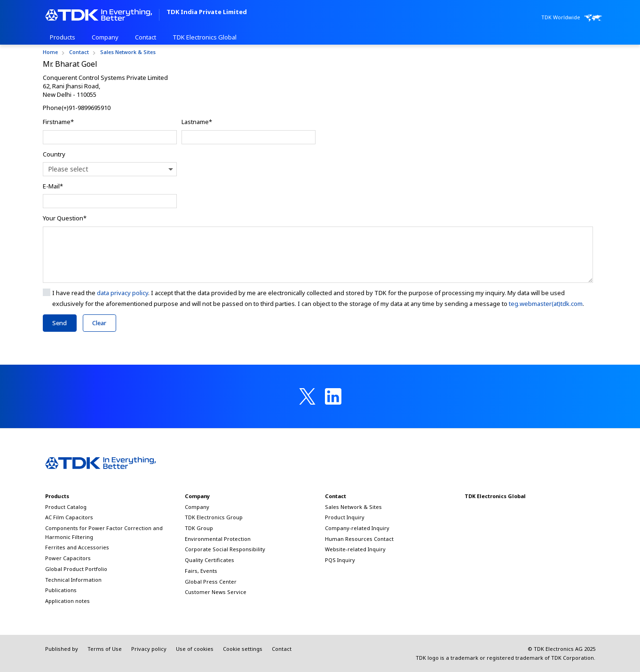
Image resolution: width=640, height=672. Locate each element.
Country (54, 154)
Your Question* (65, 218)
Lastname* (197, 122)
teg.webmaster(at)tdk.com (546, 304)
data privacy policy (122, 293)
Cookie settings (243, 649)
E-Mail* (53, 186)
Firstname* (58, 122)
